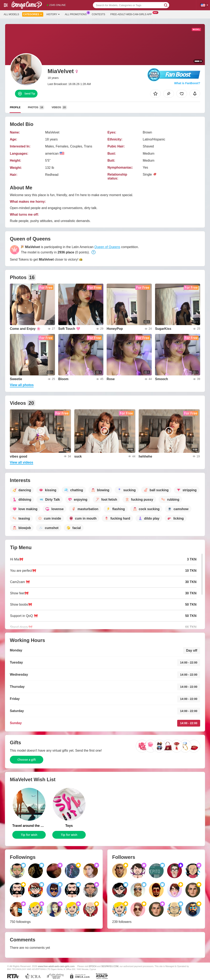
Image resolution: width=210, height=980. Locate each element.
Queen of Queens (107, 247)
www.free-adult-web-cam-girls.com (56, 966)
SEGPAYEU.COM (110, 966)
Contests (99, 14)
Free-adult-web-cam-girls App (132, 14)
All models (11, 14)
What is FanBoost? (187, 83)
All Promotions (77, 14)
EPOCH (93, 966)
